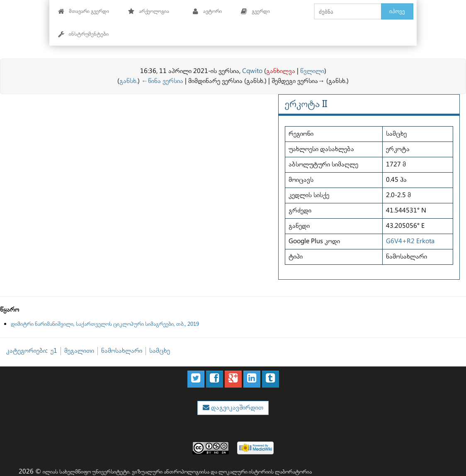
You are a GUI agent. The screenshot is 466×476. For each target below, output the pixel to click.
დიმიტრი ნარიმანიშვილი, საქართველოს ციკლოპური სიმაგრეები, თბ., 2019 (105, 324)
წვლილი (312, 71)
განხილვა (281, 71)
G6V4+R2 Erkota (410, 241)
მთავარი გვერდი (84, 11)
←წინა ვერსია (162, 81)
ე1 (54, 351)
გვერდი (255, 11)
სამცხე (160, 351)
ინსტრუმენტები (83, 34)
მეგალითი (79, 351)
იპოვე (397, 11)
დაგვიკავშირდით (236, 408)
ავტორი (207, 11)
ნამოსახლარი (122, 351)
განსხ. (129, 81)
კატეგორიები (26, 351)
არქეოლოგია (149, 11)
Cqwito (252, 71)
